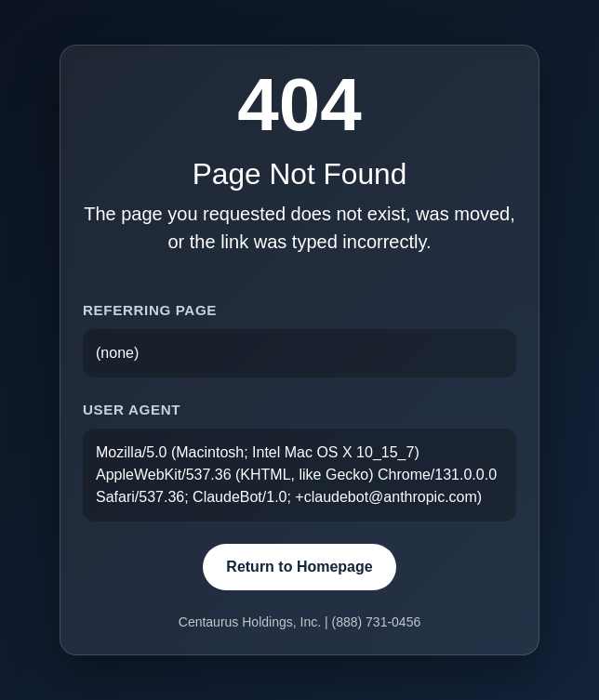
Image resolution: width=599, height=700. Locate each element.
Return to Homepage (299, 567)
